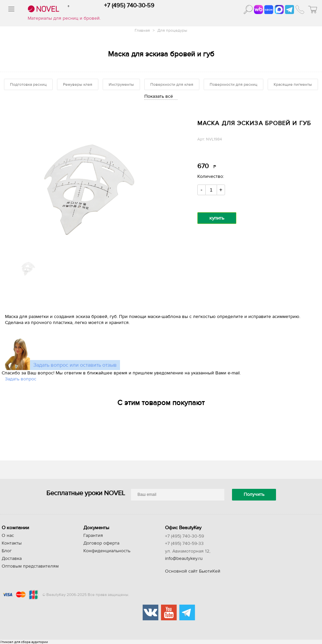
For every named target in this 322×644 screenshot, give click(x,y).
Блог (7, 551)
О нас (8, 536)
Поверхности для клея (172, 84)
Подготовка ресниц (28, 84)
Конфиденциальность (107, 551)
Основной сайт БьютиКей (193, 571)
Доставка (12, 559)
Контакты (12, 543)
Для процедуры (172, 30)
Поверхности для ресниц (233, 84)
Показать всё (159, 96)
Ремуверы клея (78, 84)
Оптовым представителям (30, 566)
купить (217, 218)
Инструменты (121, 84)
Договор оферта (101, 543)
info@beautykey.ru (184, 559)
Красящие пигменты (293, 84)
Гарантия (93, 536)
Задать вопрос (21, 379)
